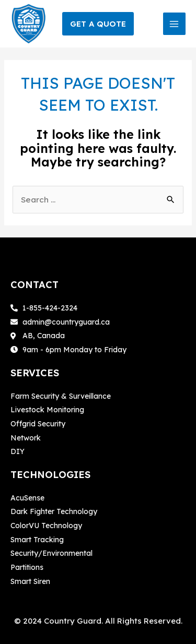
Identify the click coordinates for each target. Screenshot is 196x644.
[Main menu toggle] (174, 24)
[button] (98, 24)
